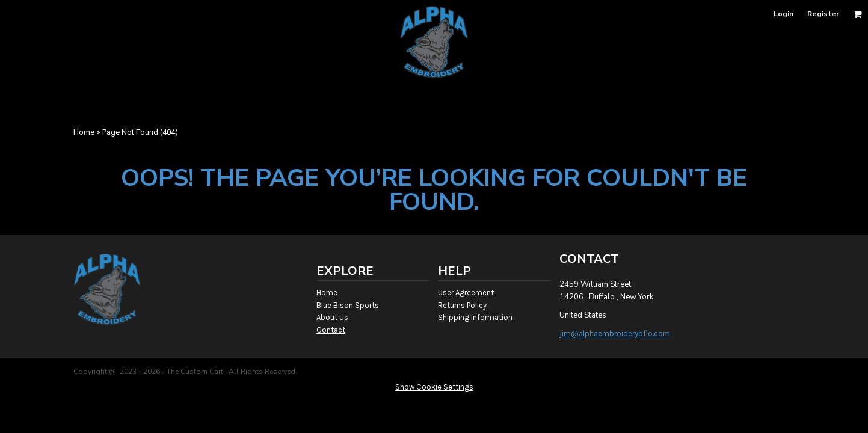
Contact (331, 330)
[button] (857, 14)
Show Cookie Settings (434, 387)
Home (84, 132)
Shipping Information (475, 317)
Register (823, 14)
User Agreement (466, 293)
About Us (332, 317)
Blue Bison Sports (348, 305)
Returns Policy (462, 305)
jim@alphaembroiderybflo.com (615, 333)
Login (783, 14)
